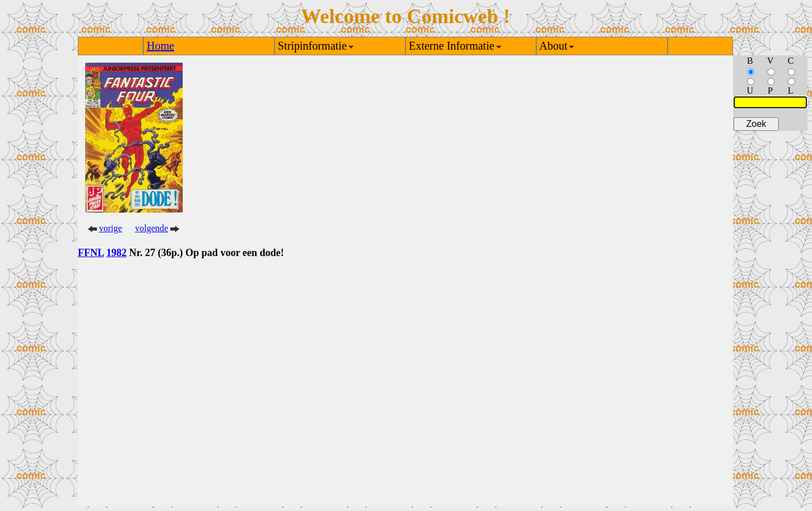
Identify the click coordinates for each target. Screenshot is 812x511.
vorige (111, 228)
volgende (152, 228)
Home (160, 46)
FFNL (91, 253)
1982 (117, 253)
